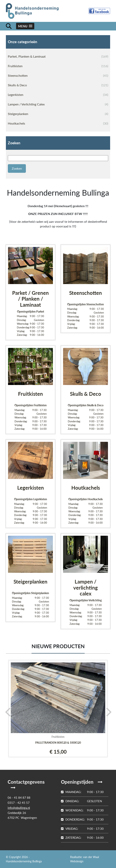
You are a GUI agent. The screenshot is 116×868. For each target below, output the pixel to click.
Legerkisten (58, 95)
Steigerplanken (58, 114)
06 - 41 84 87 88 (19, 798)
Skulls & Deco (58, 85)
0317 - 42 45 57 (19, 803)
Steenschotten (58, 76)
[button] (25, 26)
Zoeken (14, 143)
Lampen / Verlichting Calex (58, 104)
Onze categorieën (23, 42)
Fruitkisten (58, 66)
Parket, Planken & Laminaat (58, 56)
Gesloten (81, 801)
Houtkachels (58, 123)
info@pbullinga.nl (19, 808)
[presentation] (6, 712)
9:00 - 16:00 (82, 838)
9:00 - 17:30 (82, 792)
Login (58, 859)
